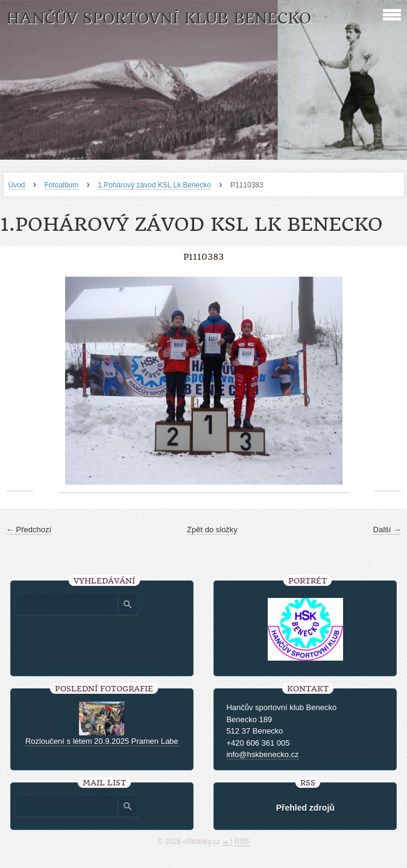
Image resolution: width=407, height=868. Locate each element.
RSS (242, 841)
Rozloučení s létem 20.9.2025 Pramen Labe (102, 741)
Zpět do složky (212, 530)
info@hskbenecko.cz (262, 754)
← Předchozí (29, 530)
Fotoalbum (62, 185)
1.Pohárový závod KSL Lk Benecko (154, 185)
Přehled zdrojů (305, 808)
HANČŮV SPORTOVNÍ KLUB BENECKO (159, 18)
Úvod (17, 185)
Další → (387, 530)
